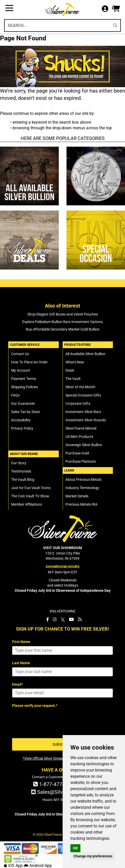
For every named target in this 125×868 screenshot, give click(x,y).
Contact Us (20, 354)
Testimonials (21, 471)
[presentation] (51, 720)
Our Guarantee (23, 403)
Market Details (77, 496)
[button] (116, 9)
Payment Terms (24, 379)
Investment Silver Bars (83, 412)
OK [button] (75, 848)
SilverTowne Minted (81, 428)
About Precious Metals (84, 480)
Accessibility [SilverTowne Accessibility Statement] (21, 420)
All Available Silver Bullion (85, 354)
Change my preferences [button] (93, 856)
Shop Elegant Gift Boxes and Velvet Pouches (63, 314)
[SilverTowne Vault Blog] (80, 619)
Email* (18, 684)
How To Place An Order (29, 362)
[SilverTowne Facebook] (47, 619)
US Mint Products (79, 437)
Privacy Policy (22, 428)
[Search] (115, 25)
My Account (21, 370)
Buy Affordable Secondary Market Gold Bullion (63, 329)
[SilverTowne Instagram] (55, 619)
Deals (70, 370)
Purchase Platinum (81, 461)
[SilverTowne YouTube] (71, 619)
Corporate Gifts (78, 403)
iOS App (14, 866)
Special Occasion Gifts (83, 395)
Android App (38, 866)
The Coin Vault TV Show (30, 496)
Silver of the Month (80, 387)
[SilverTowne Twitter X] (63, 619)
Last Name (21, 663)
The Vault (73, 379)
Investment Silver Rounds (86, 420)
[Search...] (57, 25)
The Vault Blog (23, 480)
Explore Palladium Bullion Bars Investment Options (62, 322)
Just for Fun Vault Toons (31, 488)
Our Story (19, 463)
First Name (21, 642)
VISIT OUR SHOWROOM (62, 548)
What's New (75, 362)
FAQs (15, 395)
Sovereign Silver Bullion (84, 445)
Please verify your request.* (35, 706)
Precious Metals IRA (81, 504)
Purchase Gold (77, 453)
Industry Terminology (82, 488)
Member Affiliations (27, 504)
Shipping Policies (24, 387)
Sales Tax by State (26, 412)
